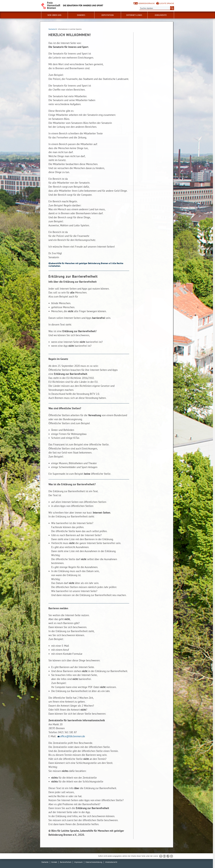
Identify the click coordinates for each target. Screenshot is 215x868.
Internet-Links (134, 15)
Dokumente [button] (161, 15)
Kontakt (54, 862)
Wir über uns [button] (54, 15)
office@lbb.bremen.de (71, 736)
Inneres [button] (81, 15)
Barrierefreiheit (66, 862)
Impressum (78, 862)
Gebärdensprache (147, 3)
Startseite (53, 29)
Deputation (108, 15)
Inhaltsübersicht (111, 862)
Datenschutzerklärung (94, 862)
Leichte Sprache (167, 3)
